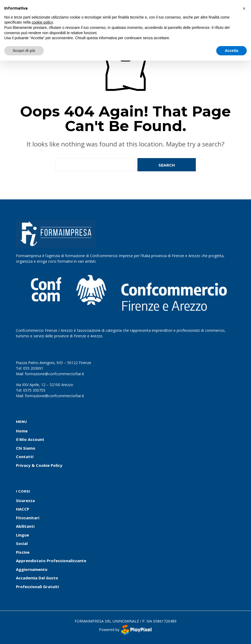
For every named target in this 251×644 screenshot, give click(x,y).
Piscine (23, 552)
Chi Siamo (26, 448)
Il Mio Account (30, 439)
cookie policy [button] (42, 22)
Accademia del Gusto (37, 578)
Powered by (126, 630)
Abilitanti (25, 526)
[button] (244, 8)
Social (22, 543)
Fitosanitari (28, 518)
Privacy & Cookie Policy (39, 465)
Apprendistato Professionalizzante (51, 561)
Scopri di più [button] (24, 51)
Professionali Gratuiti (37, 587)
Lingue (22, 535)
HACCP (23, 509)
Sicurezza (25, 500)
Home (22, 431)
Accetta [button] (231, 51)
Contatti (25, 457)
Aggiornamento (32, 569)
